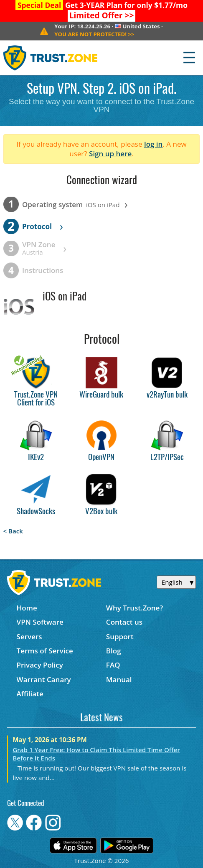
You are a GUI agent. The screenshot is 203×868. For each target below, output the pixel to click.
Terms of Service (45, 651)
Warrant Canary (44, 679)
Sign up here (110, 154)
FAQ (113, 665)
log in (154, 144)
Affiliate (30, 694)
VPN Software (40, 622)
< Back (13, 531)
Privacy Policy (40, 665)
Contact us (124, 622)
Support (120, 637)
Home (27, 608)
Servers (29, 637)
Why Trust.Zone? (134, 608)
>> (102, 15)
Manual (119, 679)
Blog (114, 651)
